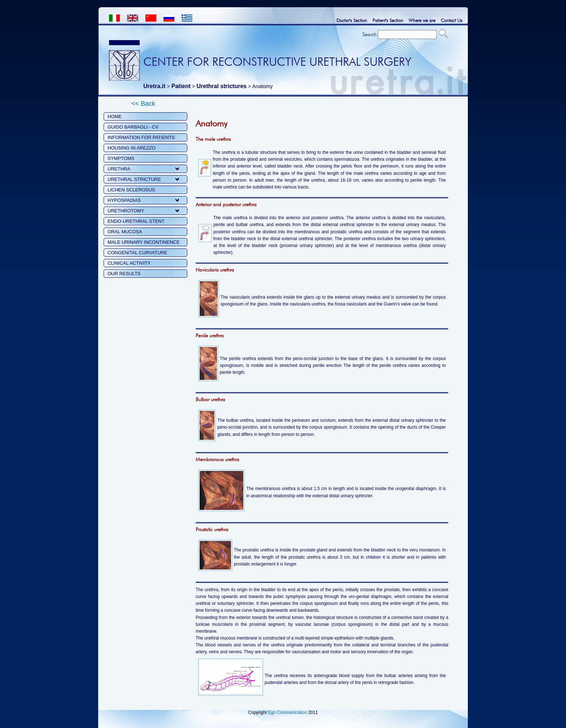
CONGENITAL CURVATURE (137, 253)
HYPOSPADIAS (124, 200)
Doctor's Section (352, 20)
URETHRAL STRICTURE (134, 179)
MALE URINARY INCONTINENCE (144, 242)
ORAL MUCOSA (125, 232)
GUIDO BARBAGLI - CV (133, 127)
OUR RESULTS (124, 274)
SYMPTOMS (121, 158)
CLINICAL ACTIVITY (129, 263)
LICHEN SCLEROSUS (131, 190)
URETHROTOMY (126, 211)
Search (369, 34)
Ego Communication (287, 712)
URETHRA (119, 169)
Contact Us (452, 20)
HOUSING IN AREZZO (132, 148)
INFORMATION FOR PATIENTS (141, 137)
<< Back (143, 104)
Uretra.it (154, 86)
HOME (115, 116)
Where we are (422, 20)
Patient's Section (388, 20)
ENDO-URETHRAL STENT (136, 221)
